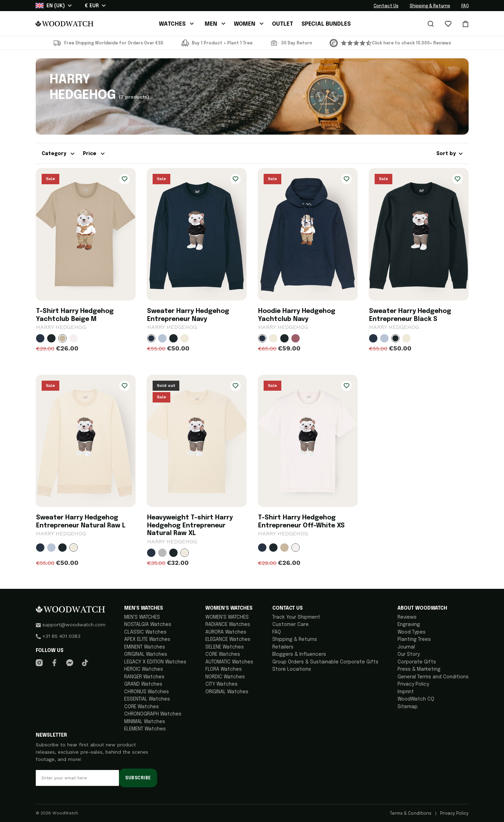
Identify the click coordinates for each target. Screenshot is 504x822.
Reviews (407, 617)
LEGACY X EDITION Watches (155, 662)
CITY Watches (221, 684)
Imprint (406, 692)
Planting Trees (414, 639)
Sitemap (408, 707)
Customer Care (291, 625)
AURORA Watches (226, 632)
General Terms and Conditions (433, 677)
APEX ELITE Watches (147, 639)
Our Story (409, 654)
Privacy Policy (413, 684)
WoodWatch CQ (416, 699)
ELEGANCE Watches (228, 639)
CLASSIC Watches (145, 632)
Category (58, 154)
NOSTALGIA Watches (148, 625)
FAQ (465, 6)
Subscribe (138, 778)
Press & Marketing (419, 669)
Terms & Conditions (411, 814)
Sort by (450, 154)
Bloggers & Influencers (299, 654)
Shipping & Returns (430, 6)
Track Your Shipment (296, 617)
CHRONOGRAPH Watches (153, 714)
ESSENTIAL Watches (147, 699)
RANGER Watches (144, 677)
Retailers (283, 647)
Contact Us (386, 6)
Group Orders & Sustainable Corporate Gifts (325, 662)
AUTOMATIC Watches (229, 662)
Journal (406, 647)
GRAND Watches (143, 684)
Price (94, 154)
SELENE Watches (225, 647)
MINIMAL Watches (145, 722)
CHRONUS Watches (147, 692)
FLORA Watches (224, 669)
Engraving (409, 625)
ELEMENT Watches (145, 729)
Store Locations (292, 669)
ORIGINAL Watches (146, 654)
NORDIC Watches (225, 677)
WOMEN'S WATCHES (227, 617)
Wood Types (412, 632)
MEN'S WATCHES (142, 617)
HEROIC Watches (144, 669)
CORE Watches (142, 707)
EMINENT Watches (145, 647)
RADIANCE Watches (228, 625)
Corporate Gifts (417, 662)
